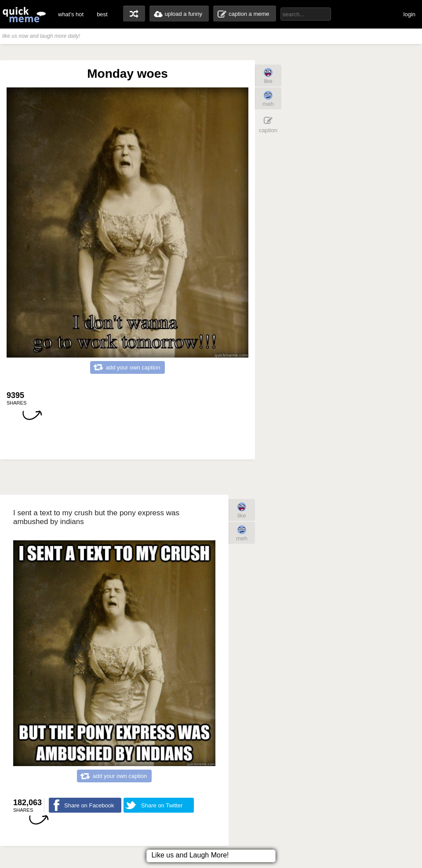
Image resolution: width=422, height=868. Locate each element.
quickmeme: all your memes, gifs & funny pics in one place (24, 14)
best (102, 14)
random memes (134, 14)
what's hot (71, 14)
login (409, 14)
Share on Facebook (89, 805)
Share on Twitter (162, 805)
